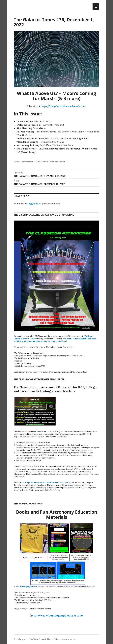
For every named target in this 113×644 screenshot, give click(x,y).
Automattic (70, 639)
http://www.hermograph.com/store (56, 615)
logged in (33, 204)
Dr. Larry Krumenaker (55, 162)
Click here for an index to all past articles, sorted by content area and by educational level (55, 340)
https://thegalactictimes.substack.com (63, 106)
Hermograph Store (28, 587)
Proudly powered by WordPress (29, 639)
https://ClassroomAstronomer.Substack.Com (47, 483)
